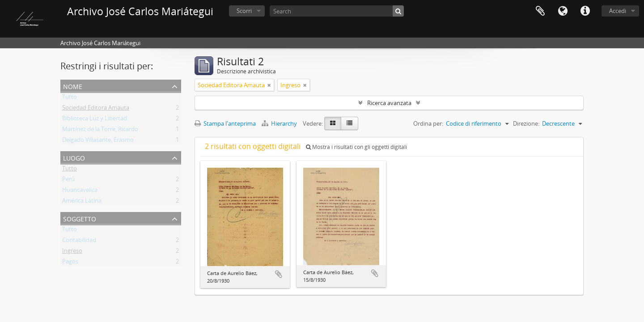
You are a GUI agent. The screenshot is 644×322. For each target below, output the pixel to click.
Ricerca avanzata (389, 103)
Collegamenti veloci (585, 11)
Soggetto (80, 218)
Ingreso (72, 252)
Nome (73, 86)
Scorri (244, 11)
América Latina (82, 202)
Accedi (618, 11)
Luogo (74, 157)
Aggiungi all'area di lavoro (279, 274)
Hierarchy (280, 123)
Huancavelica (80, 191)
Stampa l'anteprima (225, 123)
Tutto (70, 98)
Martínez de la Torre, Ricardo (100, 131)
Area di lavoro (540, 11)
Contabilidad (79, 241)
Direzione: (526, 123)
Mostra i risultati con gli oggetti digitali (356, 147)
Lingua (563, 11)
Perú (68, 181)
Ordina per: (428, 123)
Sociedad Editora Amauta (96, 109)
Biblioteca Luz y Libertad (95, 120)
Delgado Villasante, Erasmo (98, 141)
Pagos (70, 263)
